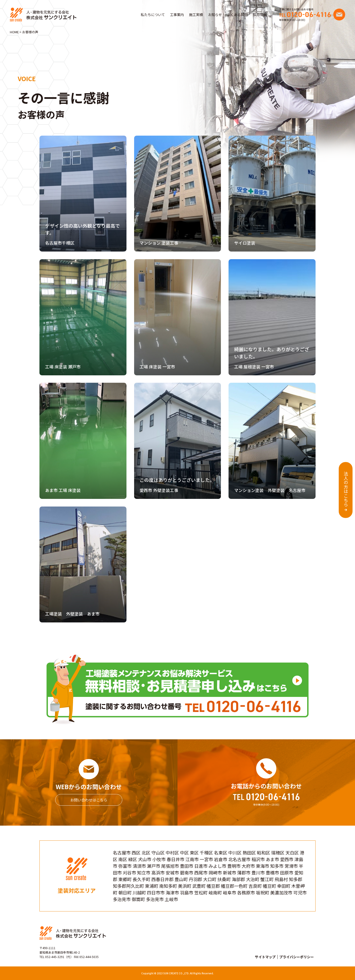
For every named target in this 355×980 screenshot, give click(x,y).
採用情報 (260, 15)
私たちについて (153, 15)
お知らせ (215, 15)
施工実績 (196, 15)
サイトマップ (265, 957)
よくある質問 (237, 15)
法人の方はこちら (346, 489)
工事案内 (177, 15)
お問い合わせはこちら (89, 800)
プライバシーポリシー (297, 957)
